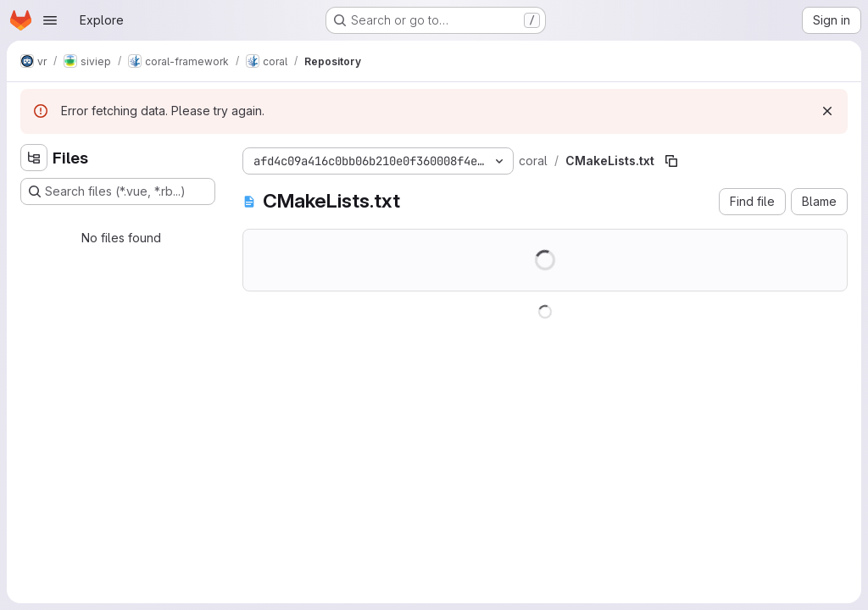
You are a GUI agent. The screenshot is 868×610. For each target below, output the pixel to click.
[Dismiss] (827, 111)
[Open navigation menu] (50, 20)
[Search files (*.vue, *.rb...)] (118, 191)
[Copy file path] (671, 161)
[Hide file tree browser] (34, 158)
